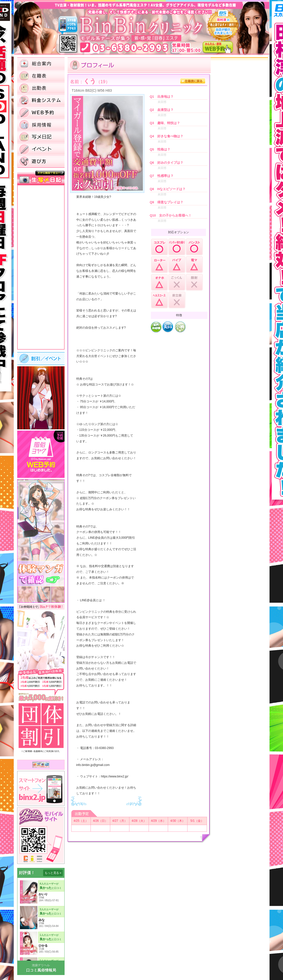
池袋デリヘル (41, 965)
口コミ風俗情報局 (41, 970)
